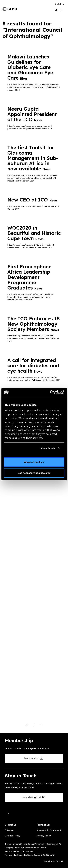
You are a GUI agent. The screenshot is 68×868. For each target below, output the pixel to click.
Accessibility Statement (49, 830)
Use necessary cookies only (34, 473)
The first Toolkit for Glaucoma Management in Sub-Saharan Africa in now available (33, 158)
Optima (59, 861)
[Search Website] (56, 10)
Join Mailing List (34, 797)
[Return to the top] (8, 814)
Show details (48, 448)
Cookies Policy (12, 836)
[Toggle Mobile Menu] (62, 10)
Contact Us (11, 825)
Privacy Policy (44, 836)
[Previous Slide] (27, 725)
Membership (34, 758)
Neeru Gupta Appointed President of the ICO (32, 114)
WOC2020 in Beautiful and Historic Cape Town (34, 233)
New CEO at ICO (32, 200)
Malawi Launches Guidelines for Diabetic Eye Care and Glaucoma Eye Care (30, 67)
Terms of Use (44, 825)
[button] (60, 4)
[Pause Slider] (34, 725)
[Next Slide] (41, 725)
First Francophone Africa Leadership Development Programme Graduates (29, 277)
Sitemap (9, 830)
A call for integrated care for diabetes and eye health (33, 365)
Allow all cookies (34, 462)
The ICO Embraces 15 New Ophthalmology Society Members (34, 324)
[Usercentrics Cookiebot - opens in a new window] (50, 392)
